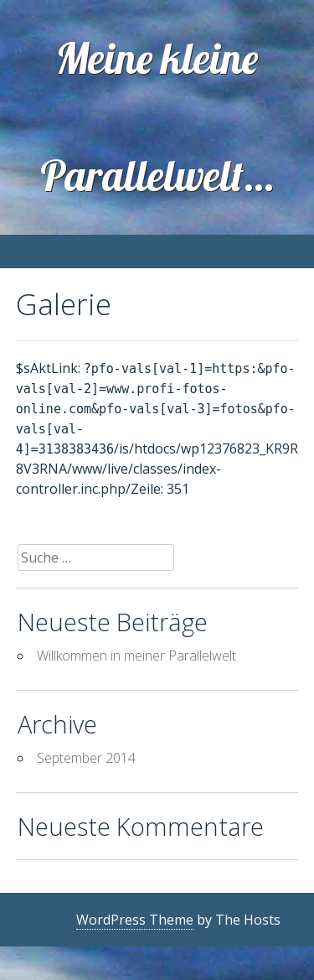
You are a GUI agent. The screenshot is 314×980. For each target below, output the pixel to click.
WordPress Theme (135, 920)
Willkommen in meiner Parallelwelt (136, 656)
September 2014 (86, 758)
